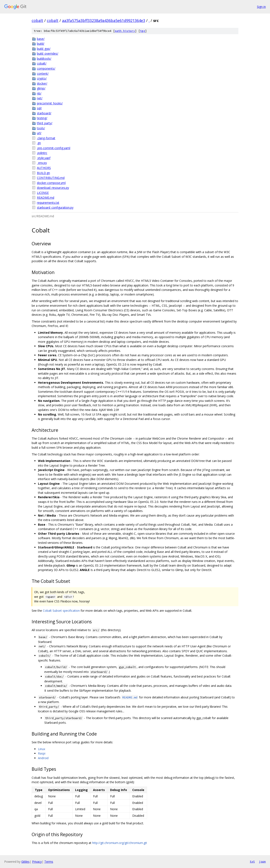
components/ (46, 68)
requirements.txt (48, 203)
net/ (40, 98)
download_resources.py (53, 188)
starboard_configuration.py (55, 207)
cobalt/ (42, 63)
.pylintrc (42, 153)
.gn (39, 143)
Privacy (37, 862)
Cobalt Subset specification (61, 611)
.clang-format (46, 138)
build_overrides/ (48, 53)
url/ (39, 133)
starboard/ (44, 113)
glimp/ (41, 88)
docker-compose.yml (51, 183)
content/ (43, 74)
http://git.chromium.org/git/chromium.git (120, 843)
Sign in (261, 7)
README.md (46, 198)
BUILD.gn (43, 173)
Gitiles (25, 862)
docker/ (42, 83)
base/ (41, 39)
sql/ (39, 108)
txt (252, 861)
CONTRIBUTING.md (51, 178)
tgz (143, 31)
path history (125, 31)
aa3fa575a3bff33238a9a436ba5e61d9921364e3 (104, 20)
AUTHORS (44, 168)
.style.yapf (44, 158)
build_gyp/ (44, 49)
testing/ (42, 118)
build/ (41, 44)
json (262, 861)
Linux (42, 749)
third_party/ (45, 123)
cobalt (37, 20)
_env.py (42, 163)
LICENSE (43, 193)
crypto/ (42, 78)
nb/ (39, 93)
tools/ (41, 128)
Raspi (42, 753)
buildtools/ (44, 59)
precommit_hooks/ (50, 103)
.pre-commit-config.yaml (54, 148)
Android (43, 758)
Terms (49, 862)
